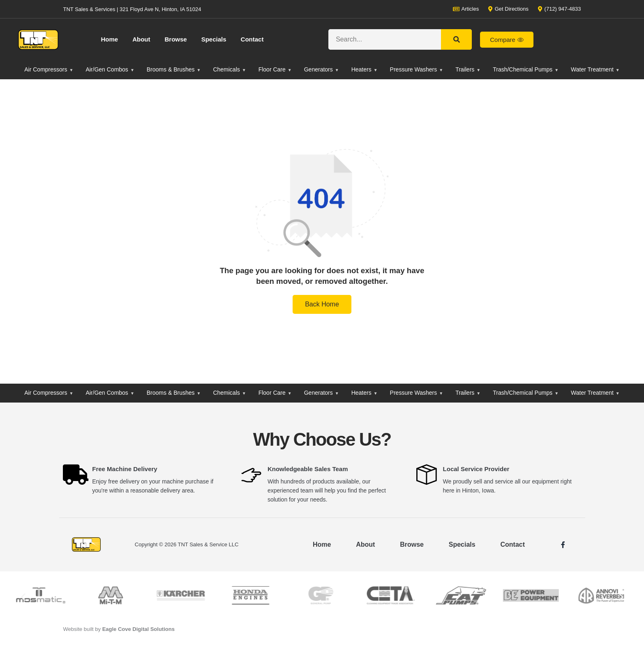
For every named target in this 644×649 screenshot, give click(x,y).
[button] (23, 597)
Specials (214, 39)
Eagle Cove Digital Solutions (138, 629)
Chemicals (229, 69)
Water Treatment (595, 69)
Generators (322, 69)
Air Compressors (49, 69)
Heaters (365, 69)
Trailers (468, 69)
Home (110, 39)
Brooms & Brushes (174, 69)
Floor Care (275, 69)
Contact (252, 39)
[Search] (456, 39)
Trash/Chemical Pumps (526, 69)
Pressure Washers (417, 69)
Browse (176, 39)
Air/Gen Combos (110, 69)
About (141, 39)
